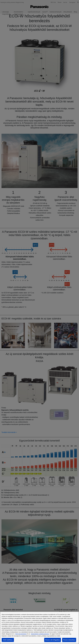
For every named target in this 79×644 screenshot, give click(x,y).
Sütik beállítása (8, 640)
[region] (39, 628)
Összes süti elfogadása (53, 640)
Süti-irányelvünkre (21, 634)
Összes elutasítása (69, 640)
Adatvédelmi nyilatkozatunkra (40, 634)
